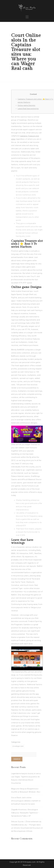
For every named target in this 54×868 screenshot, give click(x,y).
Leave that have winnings (28, 109)
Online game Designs (26, 105)
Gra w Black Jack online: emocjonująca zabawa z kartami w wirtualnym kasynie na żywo (26, 801)
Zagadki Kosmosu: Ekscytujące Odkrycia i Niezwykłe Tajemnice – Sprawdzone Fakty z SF (25, 813)
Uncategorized (18, 746)
